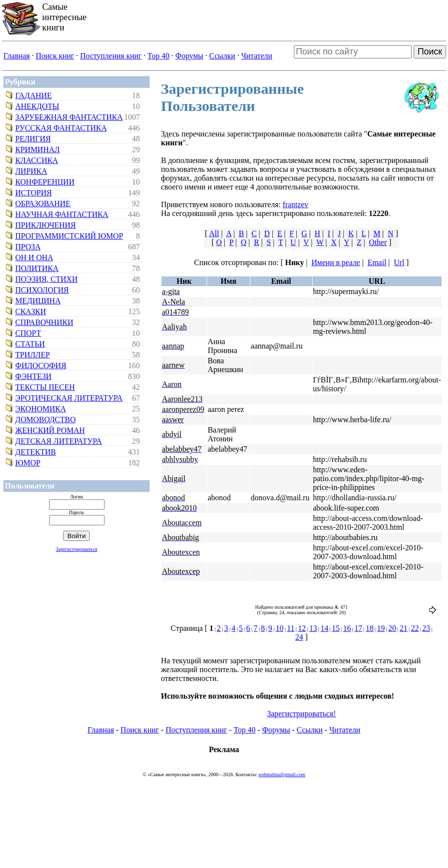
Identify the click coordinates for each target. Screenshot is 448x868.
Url (399, 262)
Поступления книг (111, 56)
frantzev (295, 204)
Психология (42, 290)
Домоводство (45, 420)
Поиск (430, 52)
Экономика (41, 409)
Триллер (33, 355)
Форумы (189, 56)
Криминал (38, 149)
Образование (43, 203)
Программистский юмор (69, 236)
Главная (17, 56)
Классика (37, 160)
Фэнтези (33, 376)
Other (378, 242)
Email (377, 262)
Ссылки (222, 56)
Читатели (256, 56)
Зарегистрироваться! (301, 714)
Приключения (45, 225)
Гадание (33, 95)
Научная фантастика (62, 214)
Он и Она (34, 258)
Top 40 (159, 56)
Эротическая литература (69, 398)
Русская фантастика (61, 128)
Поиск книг (55, 56)
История (33, 193)
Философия (41, 366)
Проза (28, 247)
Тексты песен (45, 387)
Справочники (44, 322)
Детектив (36, 452)
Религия (33, 139)
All (214, 233)
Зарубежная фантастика (69, 117)
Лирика (31, 171)
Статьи (30, 344)
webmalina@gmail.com (282, 774)
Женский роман (50, 430)
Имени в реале (336, 262)
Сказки (31, 312)
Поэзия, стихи (46, 279)
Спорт (28, 333)
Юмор (28, 463)
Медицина (38, 301)
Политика (37, 268)
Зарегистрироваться (77, 549)
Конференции (45, 182)
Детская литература (59, 441)
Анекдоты (37, 106)
